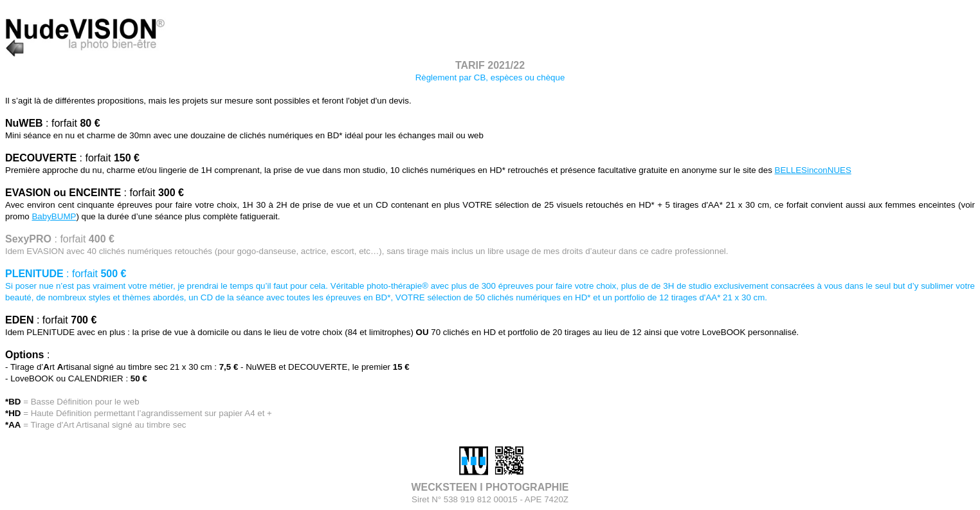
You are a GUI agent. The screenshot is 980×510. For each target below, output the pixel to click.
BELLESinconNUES (813, 170)
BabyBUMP (54, 216)
